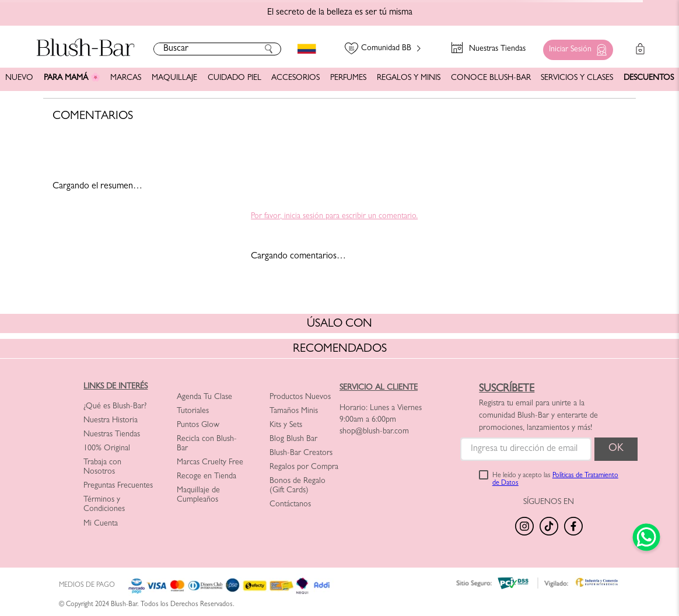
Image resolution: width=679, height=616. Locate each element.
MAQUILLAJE (174, 78)
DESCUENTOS (649, 78)
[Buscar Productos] (269, 49)
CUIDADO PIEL (235, 78)
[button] (575, 47)
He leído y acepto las (555, 480)
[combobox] (217, 49)
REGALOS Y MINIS (409, 78)
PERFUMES (348, 78)
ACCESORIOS (295, 78)
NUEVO (19, 78)
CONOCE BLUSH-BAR (491, 78)
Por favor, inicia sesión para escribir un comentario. (334, 216)
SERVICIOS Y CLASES (577, 78)
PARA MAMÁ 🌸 (72, 78)
